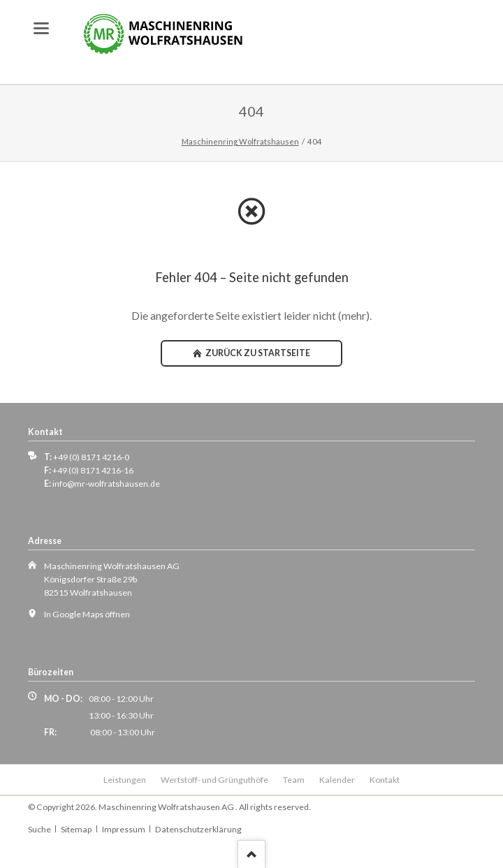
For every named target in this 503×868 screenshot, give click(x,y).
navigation (41, 28)
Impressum (124, 829)
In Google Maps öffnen (87, 614)
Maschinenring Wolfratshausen (240, 141)
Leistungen (125, 780)
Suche (39, 829)
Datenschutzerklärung (198, 829)
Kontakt (385, 780)
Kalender (337, 780)
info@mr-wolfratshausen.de (106, 484)
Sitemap (76, 829)
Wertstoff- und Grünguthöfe (214, 780)
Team (294, 780)
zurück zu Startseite (257, 353)
